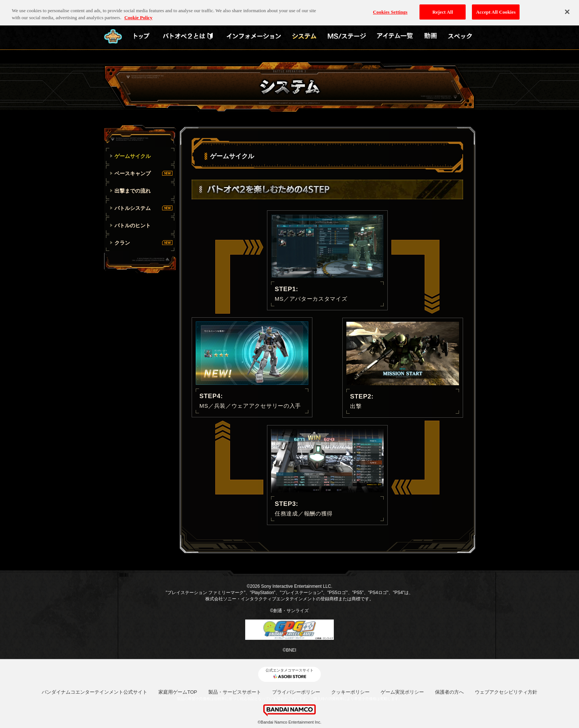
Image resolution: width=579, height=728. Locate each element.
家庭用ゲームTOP (178, 692)
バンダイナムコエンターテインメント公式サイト (95, 692)
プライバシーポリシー (296, 692)
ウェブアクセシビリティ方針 (506, 692)
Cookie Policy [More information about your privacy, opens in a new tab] (138, 14)
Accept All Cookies (496, 8)
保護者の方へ (449, 692)
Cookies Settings (390, 8)
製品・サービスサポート (235, 692)
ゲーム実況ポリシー (402, 692)
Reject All (443, 8)
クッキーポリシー (350, 692)
